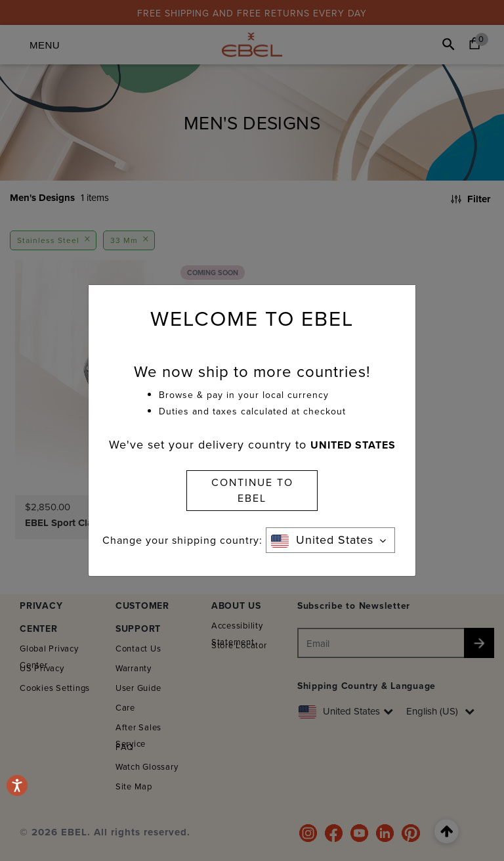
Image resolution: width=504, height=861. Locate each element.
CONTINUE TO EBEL (252, 490)
